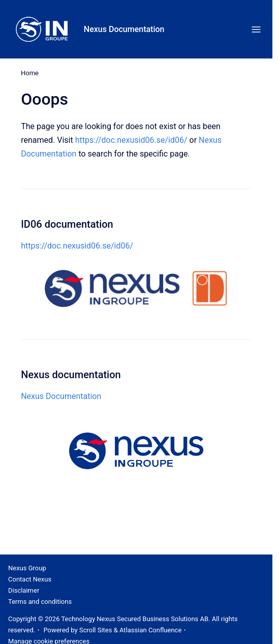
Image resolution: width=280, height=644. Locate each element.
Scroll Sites (96, 630)
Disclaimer (24, 590)
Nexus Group (27, 568)
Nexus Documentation (124, 29)
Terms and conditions (40, 602)
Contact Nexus (30, 579)
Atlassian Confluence (150, 630)
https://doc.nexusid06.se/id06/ (131, 140)
